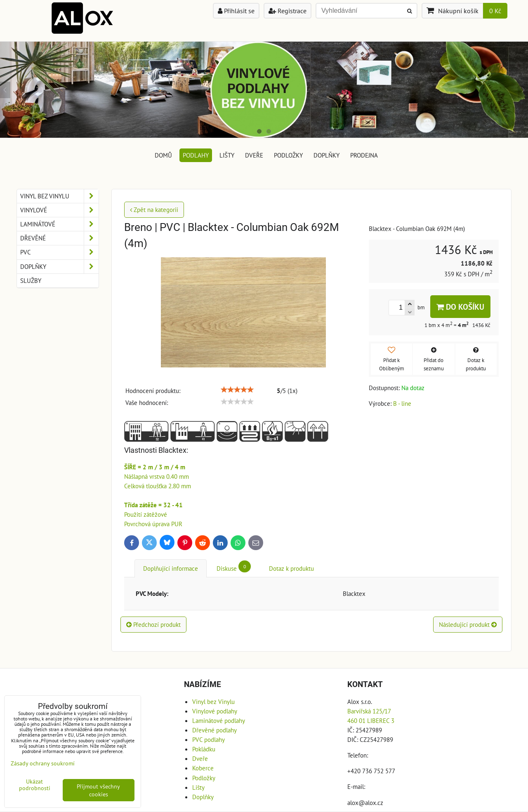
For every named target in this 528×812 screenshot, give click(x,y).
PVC (59, 252)
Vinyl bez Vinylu (59, 196)
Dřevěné (59, 238)
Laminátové (59, 224)
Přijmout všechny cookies (98, 790)
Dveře (254, 155)
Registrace (288, 11)
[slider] (237, 390)
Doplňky (326, 155)
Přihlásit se (236, 11)
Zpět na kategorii (154, 209)
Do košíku (460, 307)
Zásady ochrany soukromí (43, 763)
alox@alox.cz (365, 803)
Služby (31, 280)
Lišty (227, 155)
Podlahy (196, 155)
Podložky (288, 155)
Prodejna (364, 155)
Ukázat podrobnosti (35, 785)
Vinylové (59, 210)
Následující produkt (468, 624)
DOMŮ (163, 155)
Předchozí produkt (153, 624)
